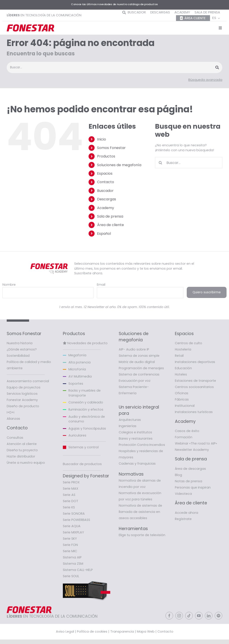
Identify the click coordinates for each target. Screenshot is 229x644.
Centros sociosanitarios (194, 387)
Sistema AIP (72, 557)
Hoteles (181, 374)
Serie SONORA (74, 514)
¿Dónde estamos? (22, 349)
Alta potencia (80, 362)
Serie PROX (71, 482)
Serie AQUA (72, 526)
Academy (106, 208)
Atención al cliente (22, 444)
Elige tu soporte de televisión (142, 535)
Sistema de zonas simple (139, 356)
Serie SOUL (71, 576)
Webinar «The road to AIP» (196, 443)
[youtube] (199, 616)
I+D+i (11, 412)
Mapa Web (146, 631)
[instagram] (179, 616)
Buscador (105, 191)
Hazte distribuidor (21, 456)
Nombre (9, 285)
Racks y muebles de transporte (85, 393)
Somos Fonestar (111, 148)
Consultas (15, 438)
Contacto (106, 182)
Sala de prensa (110, 216)
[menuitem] (216, 18)
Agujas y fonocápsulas (87, 428)
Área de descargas (190, 469)
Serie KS (69, 507)
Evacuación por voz (135, 381)
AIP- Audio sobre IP (134, 349)
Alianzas (13, 419)
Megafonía (77, 355)
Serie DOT (71, 501)
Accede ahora (187, 513)
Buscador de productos (82, 464)
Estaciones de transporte (195, 381)
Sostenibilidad (18, 356)
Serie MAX (71, 489)
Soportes (76, 384)
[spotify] (218, 616)
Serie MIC (70, 551)
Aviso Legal (65, 631)
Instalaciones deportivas (195, 362)
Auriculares (77, 435)
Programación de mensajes (141, 368)
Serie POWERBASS (76, 520)
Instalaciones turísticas (194, 412)
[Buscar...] (189, 163)
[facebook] (169, 616)
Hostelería (183, 349)
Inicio (102, 139)
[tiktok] (189, 616)
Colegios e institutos (135, 432)
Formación (184, 437)
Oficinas (182, 393)
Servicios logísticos (22, 394)
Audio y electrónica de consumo (87, 419)
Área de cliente (110, 225)
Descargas (107, 199)
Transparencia (122, 631)
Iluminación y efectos (86, 409)
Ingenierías (128, 426)
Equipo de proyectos (24, 387)
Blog (178, 475)
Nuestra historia (20, 343)
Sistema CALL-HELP (78, 570)
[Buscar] (161, 163)
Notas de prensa (189, 481)
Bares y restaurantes (136, 438)
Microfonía (77, 369)
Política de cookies (92, 631)
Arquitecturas (130, 420)
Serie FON (70, 545)
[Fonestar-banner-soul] (87, 581)
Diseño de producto (23, 406)
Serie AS (69, 495)
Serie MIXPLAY (73, 532)
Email (101, 285)
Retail (179, 356)
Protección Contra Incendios (142, 445)
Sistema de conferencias (139, 374)
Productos (106, 156)
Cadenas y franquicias (137, 464)
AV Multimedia (80, 376)
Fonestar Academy (22, 400)
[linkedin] (209, 616)
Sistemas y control (84, 447)
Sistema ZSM (73, 564)
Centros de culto (189, 343)
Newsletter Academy (192, 450)
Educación (183, 368)
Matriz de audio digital (137, 362)
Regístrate (183, 519)
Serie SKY (70, 539)
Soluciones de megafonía (119, 165)
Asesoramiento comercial (28, 381)
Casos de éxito (187, 431)
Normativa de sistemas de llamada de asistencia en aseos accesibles (140, 512)
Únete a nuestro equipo (26, 463)
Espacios (105, 173)
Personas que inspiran (193, 487)
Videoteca (183, 494)
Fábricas (182, 399)
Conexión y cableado (86, 402)
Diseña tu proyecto (22, 450)
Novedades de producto (87, 343)
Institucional (185, 406)
